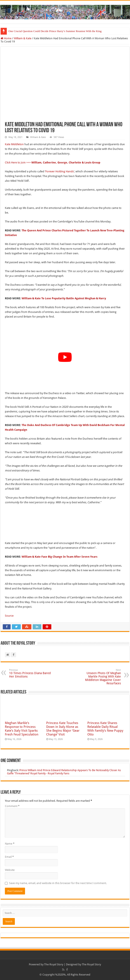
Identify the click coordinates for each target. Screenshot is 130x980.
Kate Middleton (14, 144)
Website (10, 870)
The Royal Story (54, 964)
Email (9, 857)
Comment (12, 806)
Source (9, 616)
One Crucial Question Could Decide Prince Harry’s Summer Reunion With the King (55, 31)
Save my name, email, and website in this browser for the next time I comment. (58, 883)
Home (6, 38)
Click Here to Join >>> (53, 162)
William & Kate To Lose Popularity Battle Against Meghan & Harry (64, 298)
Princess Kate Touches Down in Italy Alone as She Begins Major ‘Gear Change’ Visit (63, 729)
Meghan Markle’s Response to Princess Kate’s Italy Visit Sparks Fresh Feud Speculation (22, 729)
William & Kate (23, 38)
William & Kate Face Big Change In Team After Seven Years (59, 557)
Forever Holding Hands (60, 171)
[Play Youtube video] (65, 357)
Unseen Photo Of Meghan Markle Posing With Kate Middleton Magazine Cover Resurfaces (99, 677)
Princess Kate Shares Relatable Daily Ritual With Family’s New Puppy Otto (105, 729)
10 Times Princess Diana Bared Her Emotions (31, 673)
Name (10, 844)
